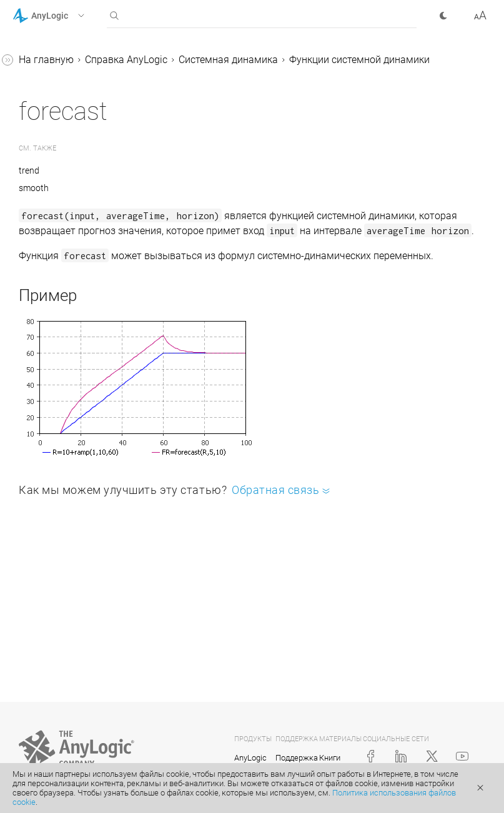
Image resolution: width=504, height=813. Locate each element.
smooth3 (66, 224)
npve (57, 105)
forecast (64, 58)
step (56, 248)
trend (57, 271)
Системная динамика (416, 60)
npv (54, 81)
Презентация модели (72, 695)
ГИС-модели (52, 671)
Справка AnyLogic (314, 60)
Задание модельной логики (87, 647)
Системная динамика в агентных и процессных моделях (90, 431)
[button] (65, 16)
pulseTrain (69, 153)
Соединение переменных (92, 527)
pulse (58, 129)
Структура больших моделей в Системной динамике (85, 487)
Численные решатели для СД (94, 615)
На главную (234, 60)
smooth (63, 200)
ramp (58, 176)
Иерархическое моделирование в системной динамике (84, 567)
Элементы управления (77, 718)
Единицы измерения (82, 295)
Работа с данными (67, 742)
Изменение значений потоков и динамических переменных (93, 335)
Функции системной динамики (276, 76)
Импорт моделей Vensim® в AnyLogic (96, 383)
